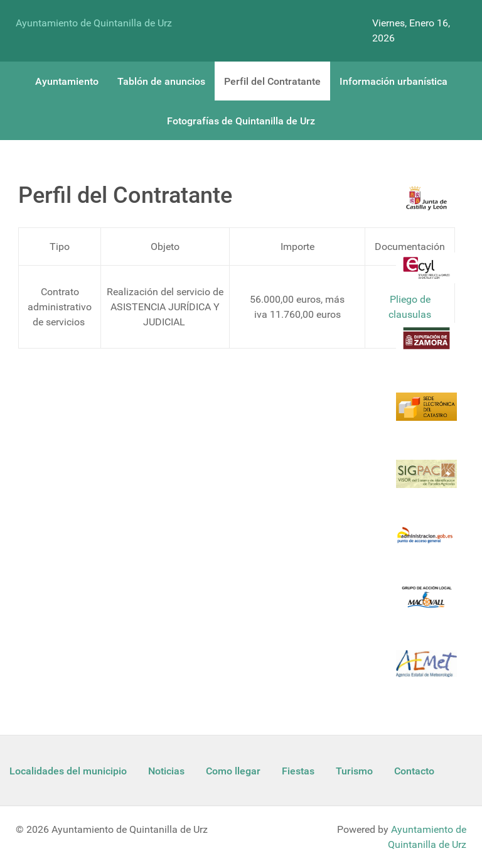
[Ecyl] (426, 275)
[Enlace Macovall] (426, 605)
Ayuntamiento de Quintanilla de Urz (94, 23)
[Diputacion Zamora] (426, 346)
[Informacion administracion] (426, 543)
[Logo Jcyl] (426, 206)
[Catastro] (426, 414)
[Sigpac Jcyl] (426, 481)
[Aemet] (426, 671)
